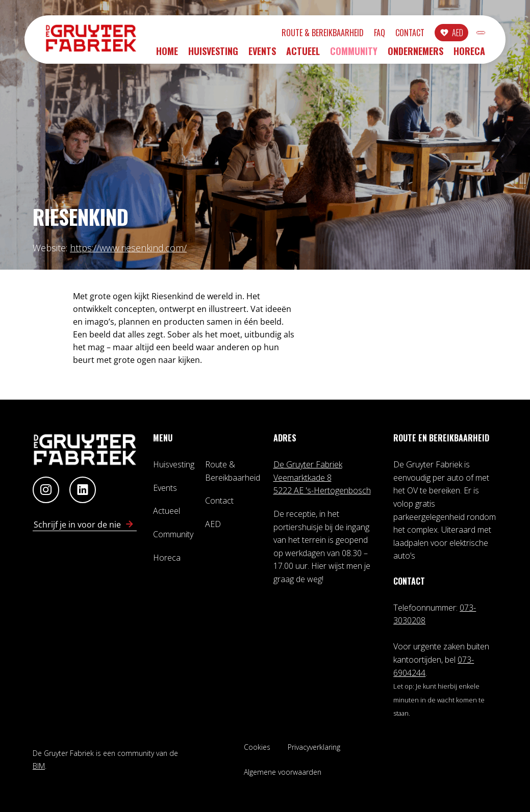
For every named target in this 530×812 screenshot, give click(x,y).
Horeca (469, 55)
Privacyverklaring (314, 747)
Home (167, 55)
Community (354, 55)
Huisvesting (213, 55)
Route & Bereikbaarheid (269, 34)
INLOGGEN (454, 34)
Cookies (257, 747)
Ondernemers (415, 55)
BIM (39, 766)
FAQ (326, 34)
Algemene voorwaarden (283, 772)
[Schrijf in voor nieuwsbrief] (130, 525)
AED (404, 34)
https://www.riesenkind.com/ (128, 248)
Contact (356, 34)
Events (262, 55)
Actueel (303, 55)
